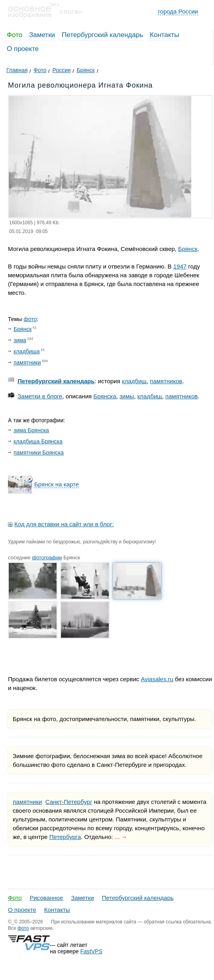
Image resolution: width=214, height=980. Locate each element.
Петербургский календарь (102, 35)
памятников (166, 381)
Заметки (42, 35)
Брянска (105, 396)
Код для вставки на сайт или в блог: (64, 524)
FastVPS (91, 951)
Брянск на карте (57, 484)
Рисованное (46, 898)
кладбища (27, 351)
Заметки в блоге (40, 396)
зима (20, 340)
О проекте (23, 49)
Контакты (164, 35)
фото (30, 319)
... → (121, 837)
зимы (127, 396)
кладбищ (134, 381)
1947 (180, 266)
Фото (15, 35)
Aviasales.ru (157, 679)
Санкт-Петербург (69, 802)
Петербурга (65, 837)
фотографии (47, 558)
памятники (27, 363)
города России (178, 11)
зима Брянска (31, 430)
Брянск (188, 249)
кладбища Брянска (38, 441)
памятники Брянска (39, 453)
